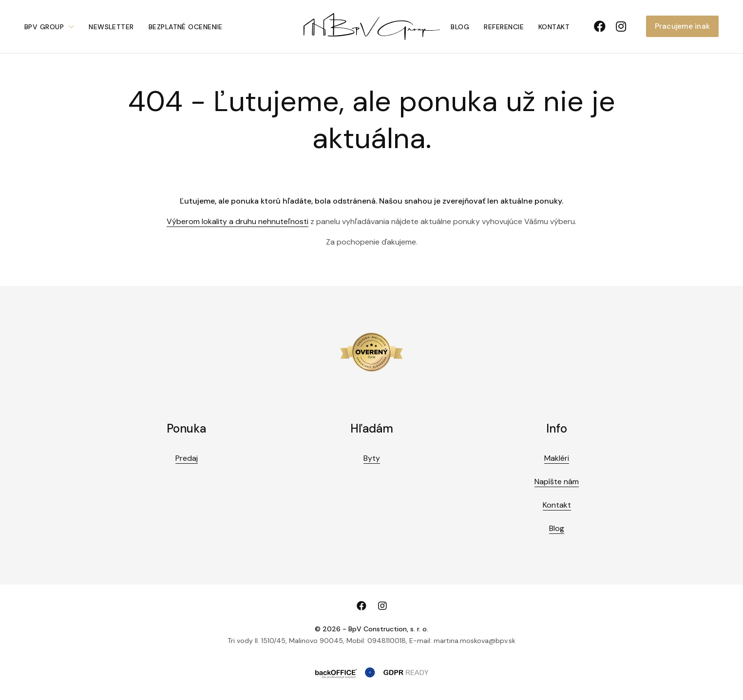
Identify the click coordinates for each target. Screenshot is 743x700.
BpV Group (44, 27)
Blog (460, 27)
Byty (372, 458)
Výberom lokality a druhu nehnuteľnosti (238, 221)
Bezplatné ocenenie (185, 27)
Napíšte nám (557, 482)
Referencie (504, 27)
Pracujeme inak (682, 26)
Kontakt (554, 27)
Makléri (557, 458)
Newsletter (111, 27)
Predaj (187, 458)
